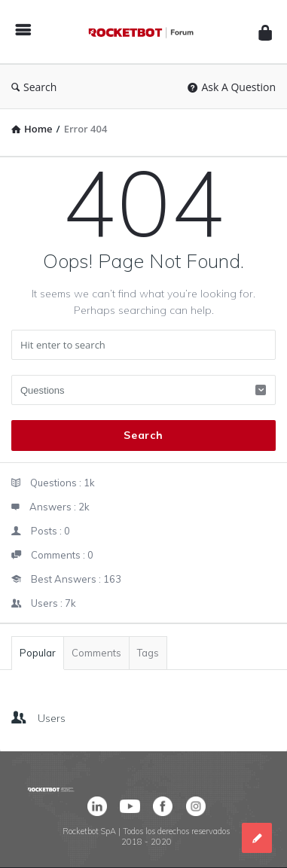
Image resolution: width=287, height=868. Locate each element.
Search (34, 87)
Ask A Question (232, 87)
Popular (38, 653)
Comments (96, 653)
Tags (148, 653)
